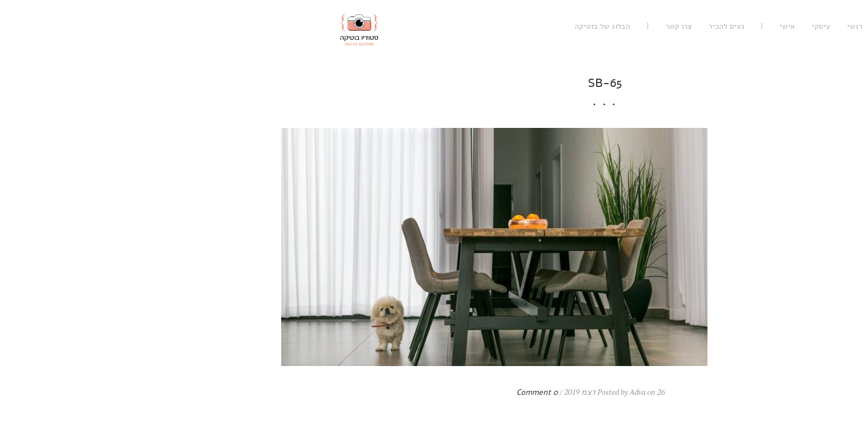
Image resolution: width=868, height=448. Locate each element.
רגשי (684, 26)
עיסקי (650, 26)
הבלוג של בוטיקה (431, 26)
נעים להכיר (555, 26)
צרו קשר (508, 26)
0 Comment (366, 392)
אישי (616, 26)
